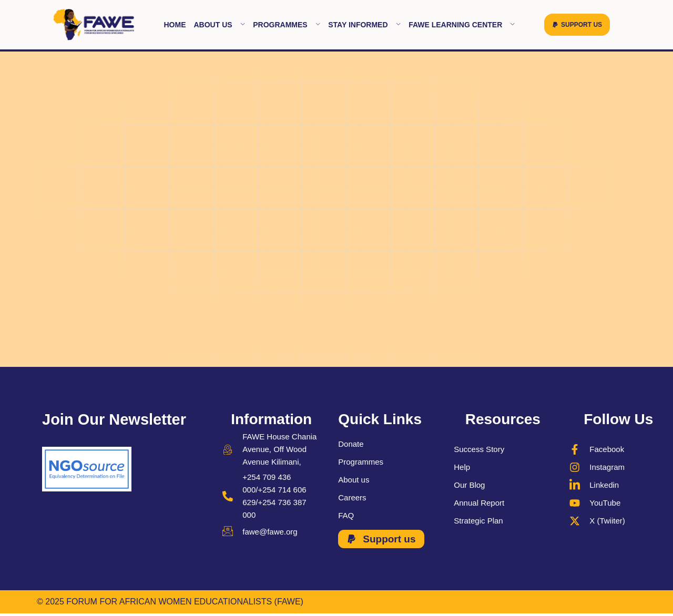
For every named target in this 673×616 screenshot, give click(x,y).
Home (175, 25)
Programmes (287, 25)
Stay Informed (364, 25)
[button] (577, 25)
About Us (219, 25)
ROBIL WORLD (607, 602)
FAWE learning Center (462, 25)
